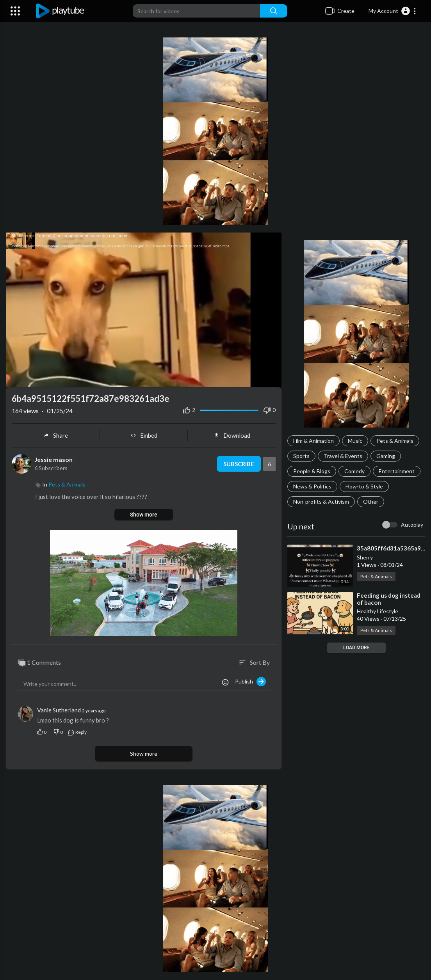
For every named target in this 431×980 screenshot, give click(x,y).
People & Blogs (312, 471)
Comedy (354, 471)
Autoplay (412, 525)
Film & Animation (313, 441)
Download (232, 435)
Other (371, 502)
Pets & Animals (395, 441)
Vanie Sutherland (59, 710)
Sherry (365, 557)
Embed (144, 435)
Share (56, 435)
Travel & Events (343, 456)
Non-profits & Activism (321, 502)
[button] (393, 11)
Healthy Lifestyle (378, 611)
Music (355, 441)
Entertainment (397, 471)
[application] (144, 310)
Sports (301, 456)
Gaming (386, 456)
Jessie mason (53, 459)
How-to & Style (364, 486)
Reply (77, 732)
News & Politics (312, 486)
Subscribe (239, 464)
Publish (250, 682)
